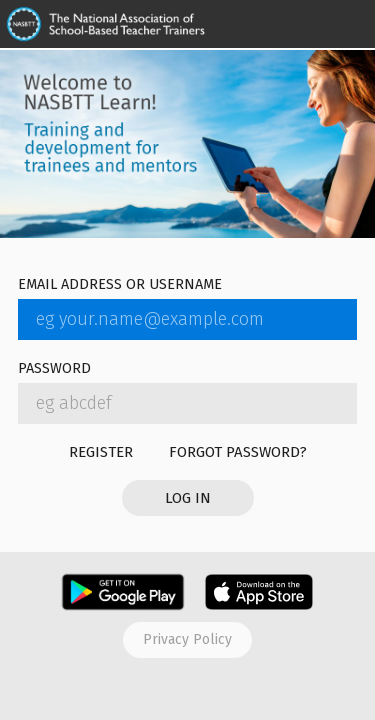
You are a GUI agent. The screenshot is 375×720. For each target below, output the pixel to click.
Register (101, 452)
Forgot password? (238, 452)
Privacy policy (187, 639)
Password (54, 369)
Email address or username (120, 285)
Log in (188, 498)
